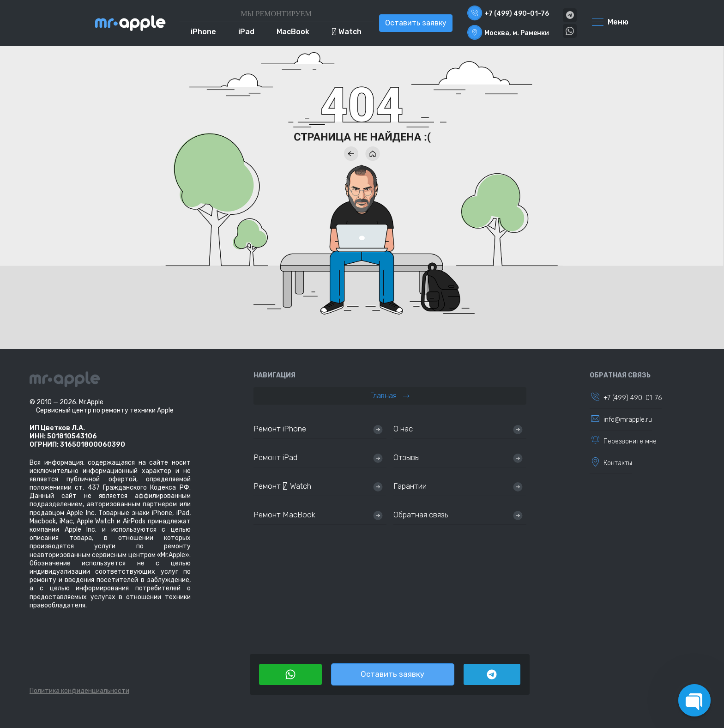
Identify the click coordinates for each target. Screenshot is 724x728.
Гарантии (410, 486)
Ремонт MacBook (284, 515)
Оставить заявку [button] (416, 23)
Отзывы (407, 457)
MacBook (293, 32)
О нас (403, 429)
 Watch (347, 32)
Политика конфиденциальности (79, 691)
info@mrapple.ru (628, 420)
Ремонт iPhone (280, 429)
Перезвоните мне (630, 441)
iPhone (203, 32)
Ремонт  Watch (282, 486)
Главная (390, 396)
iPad (246, 32)
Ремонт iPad (275, 457)
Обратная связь (421, 515)
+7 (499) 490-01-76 (633, 398)
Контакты (618, 463)
